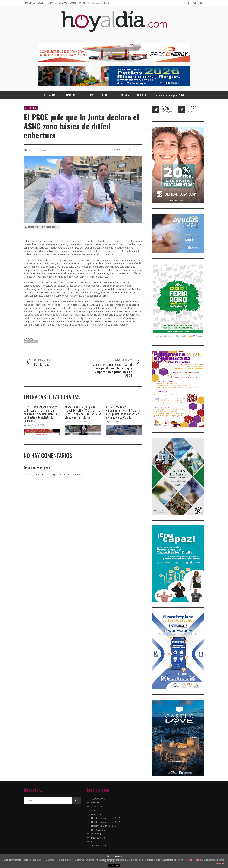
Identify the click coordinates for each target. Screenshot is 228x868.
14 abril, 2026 (38, 425)
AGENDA (96, 803)
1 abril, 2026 (120, 422)
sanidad (34, 342)
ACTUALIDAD (31, 108)
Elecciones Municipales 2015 (106, 818)
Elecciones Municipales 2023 (106, 826)
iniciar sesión (47, 474)
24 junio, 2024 (41, 150)
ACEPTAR (114, 865)
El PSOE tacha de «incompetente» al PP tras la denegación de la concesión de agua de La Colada (123, 412)
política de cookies (191, 860)
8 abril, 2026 (81, 422)
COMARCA (97, 807)
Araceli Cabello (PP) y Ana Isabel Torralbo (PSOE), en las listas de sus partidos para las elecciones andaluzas (83, 412)
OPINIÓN (96, 834)
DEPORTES (97, 814)
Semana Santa (98, 845)
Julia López (70, 422)
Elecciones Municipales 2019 (106, 822)
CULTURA (96, 810)
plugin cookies (221, 863)
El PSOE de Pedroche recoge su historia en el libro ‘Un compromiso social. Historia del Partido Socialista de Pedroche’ (40, 414)
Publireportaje (98, 838)
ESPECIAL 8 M (98, 830)
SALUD (95, 841)
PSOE (26, 342)
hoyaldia (27, 425)
